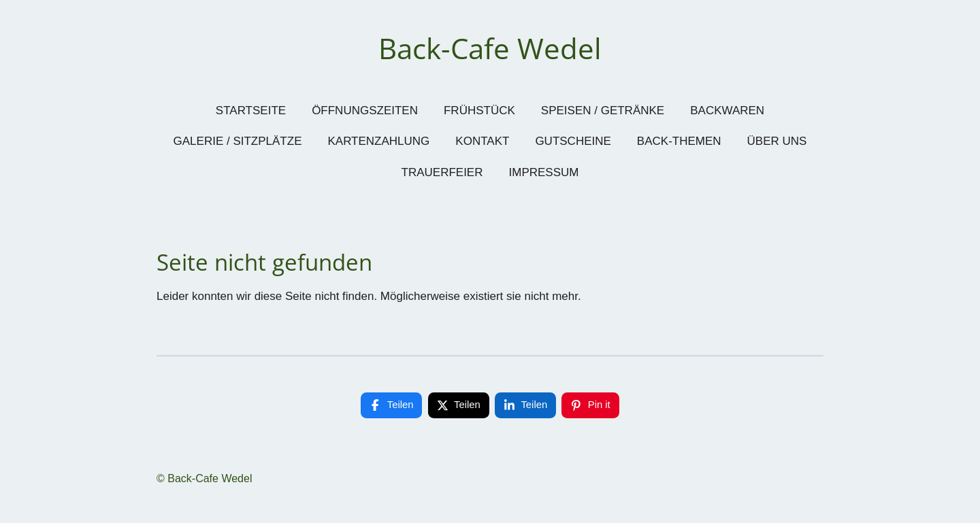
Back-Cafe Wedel (490, 48)
